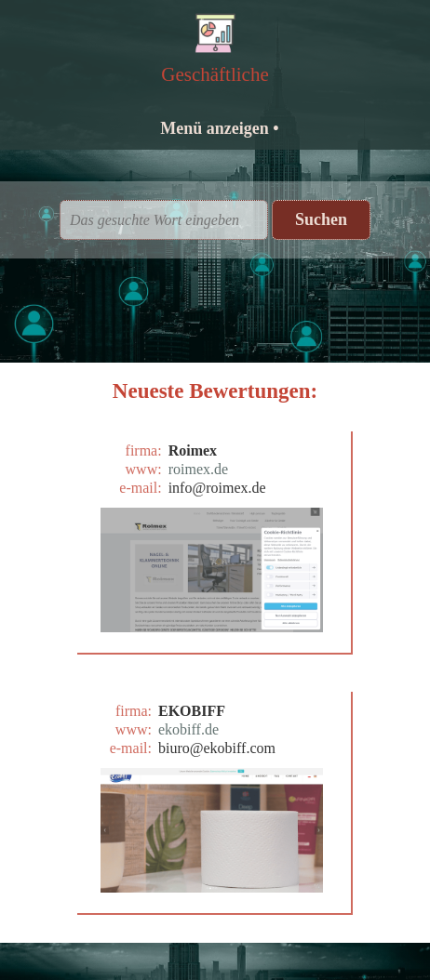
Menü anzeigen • (219, 128)
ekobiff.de (188, 729)
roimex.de (198, 469)
